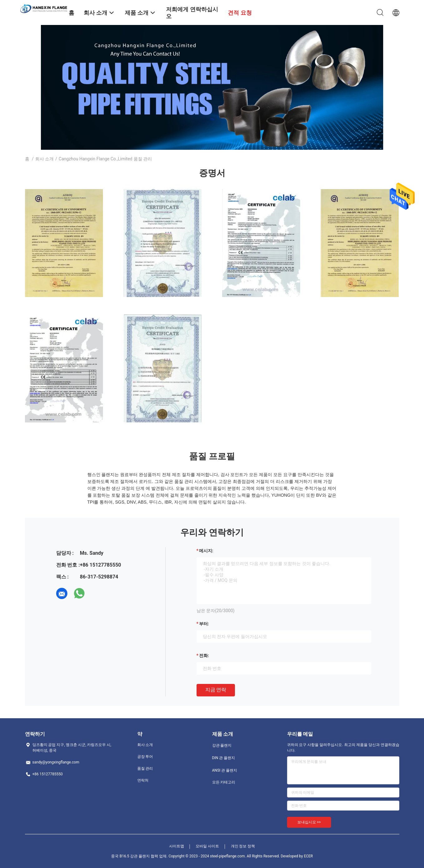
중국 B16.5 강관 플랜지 (130, 856)
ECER (308, 856)
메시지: (206, 551)
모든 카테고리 (224, 782)
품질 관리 (145, 768)
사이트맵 (177, 846)
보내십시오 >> (309, 822)
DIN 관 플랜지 (224, 758)
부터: (204, 624)
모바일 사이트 (207, 846)
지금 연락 (216, 690)
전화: (204, 656)
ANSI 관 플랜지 (225, 770)
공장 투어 (145, 757)
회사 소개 (44, 159)
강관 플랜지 (222, 745)
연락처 (143, 780)
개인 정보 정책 (243, 846)
